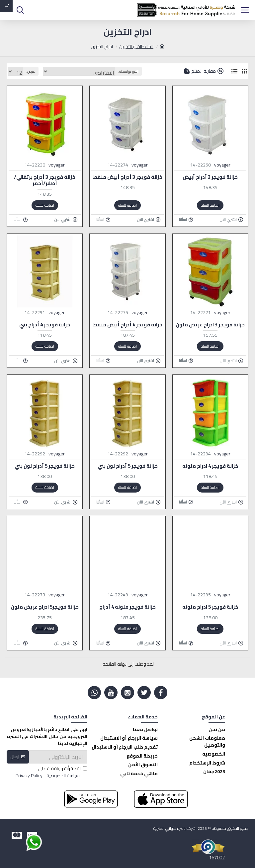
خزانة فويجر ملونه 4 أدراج (127, 607)
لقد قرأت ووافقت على (51, 772)
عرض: (31, 71)
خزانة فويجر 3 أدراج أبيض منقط (128, 177)
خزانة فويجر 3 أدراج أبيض (210, 177)
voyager (222, 165)
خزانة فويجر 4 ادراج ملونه (210, 466)
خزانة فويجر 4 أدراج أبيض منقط (128, 325)
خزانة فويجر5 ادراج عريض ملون (45, 607)
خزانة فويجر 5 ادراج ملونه (210, 607)
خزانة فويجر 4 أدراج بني (45, 325)
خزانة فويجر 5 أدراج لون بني (128, 466)
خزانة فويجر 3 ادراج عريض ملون (210, 325)
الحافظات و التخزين (136, 47)
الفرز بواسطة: (128, 71)
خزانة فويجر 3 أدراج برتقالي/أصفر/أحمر (45, 180)
